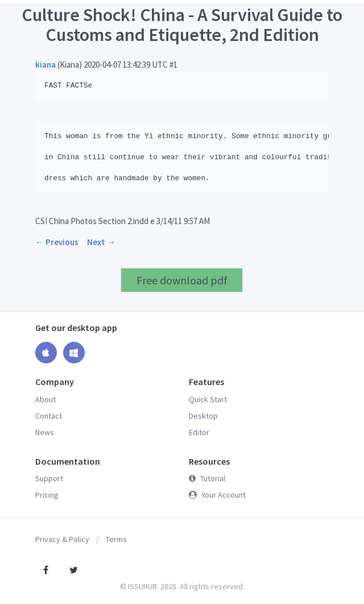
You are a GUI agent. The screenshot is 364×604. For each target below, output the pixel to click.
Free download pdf (182, 280)
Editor (199, 432)
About (45, 399)
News (45, 432)
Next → (101, 242)
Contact (49, 416)
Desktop (203, 416)
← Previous (57, 242)
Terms (116, 539)
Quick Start (208, 399)
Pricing (47, 495)
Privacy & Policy (62, 539)
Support (49, 478)
